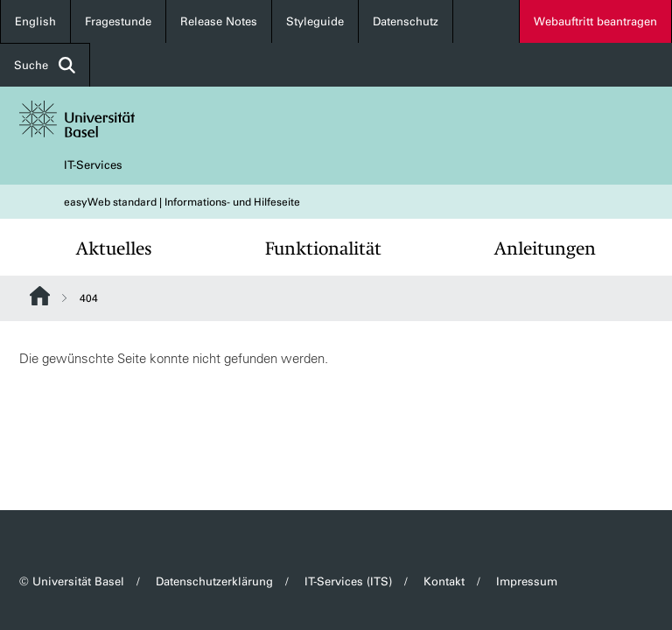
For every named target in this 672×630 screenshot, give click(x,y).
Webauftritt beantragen (595, 21)
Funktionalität (323, 249)
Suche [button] (45, 65)
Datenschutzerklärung (214, 581)
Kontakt (444, 581)
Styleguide (315, 21)
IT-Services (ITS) (348, 581)
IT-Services (93, 165)
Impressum (527, 581)
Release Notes (219, 21)
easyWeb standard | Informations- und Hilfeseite (182, 202)
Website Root (40, 296)
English (35, 21)
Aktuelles (114, 249)
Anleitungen (545, 249)
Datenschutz (406, 21)
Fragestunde (118, 21)
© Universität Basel (72, 581)
